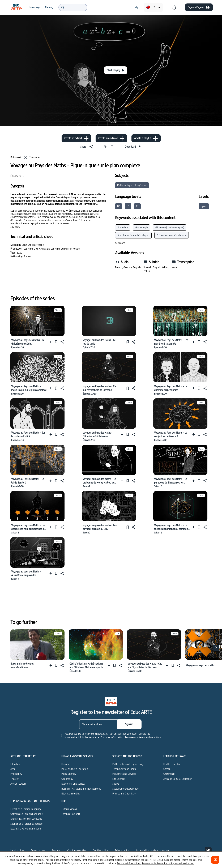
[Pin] (110, 147)
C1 (137, 206)
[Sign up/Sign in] (199, 7)
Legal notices (17, 850)
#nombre (123, 227)
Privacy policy (122, 850)
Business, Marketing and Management (81, 789)
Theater (14, 779)
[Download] (133, 147)
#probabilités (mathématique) (133, 235)
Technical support (71, 814)
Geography (67, 779)
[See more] (15, 227)
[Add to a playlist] (146, 138)
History (65, 764)
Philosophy (16, 774)
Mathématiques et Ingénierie (132, 185)
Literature (16, 764)
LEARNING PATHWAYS (175, 756)
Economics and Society (73, 784)
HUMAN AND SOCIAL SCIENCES (77, 756)
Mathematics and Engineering (128, 764)
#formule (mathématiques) (170, 227)
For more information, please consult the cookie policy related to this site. (155, 863)
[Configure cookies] (77, 850)
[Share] (87, 147)
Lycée (204, 206)
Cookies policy (100, 850)
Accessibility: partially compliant (153, 850)
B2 (119, 206)
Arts (13, 769)
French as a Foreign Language (26, 809)
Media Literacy (69, 774)
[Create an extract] (76, 138)
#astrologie (141, 227)
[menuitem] (16, 7)
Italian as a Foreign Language (26, 829)
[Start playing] (116, 70)
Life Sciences (119, 779)
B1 (128, 206)
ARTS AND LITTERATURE (23, 756)
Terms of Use (38, 850)
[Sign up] (129, 724)
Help (64, 801)
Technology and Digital (124, 769)
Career (167, 769)
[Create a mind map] (111, 138)
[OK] (215, 860)
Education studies (71, 794)
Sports (116, 784)
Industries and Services (124, 774)
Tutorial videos (69, 809)
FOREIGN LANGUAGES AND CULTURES (30, 801)
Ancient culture (18, 784)
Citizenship (169, 774)
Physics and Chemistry (124, 794)
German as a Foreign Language (27, 814)
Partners (56, 850)
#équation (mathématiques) (172, 235)
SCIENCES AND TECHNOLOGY (127, 756)
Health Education (172, 764)
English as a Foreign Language (26, 819)
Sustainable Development (126, 789)
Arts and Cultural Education (178, 779)
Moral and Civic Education (75, 769)
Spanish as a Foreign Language (26, 824)
